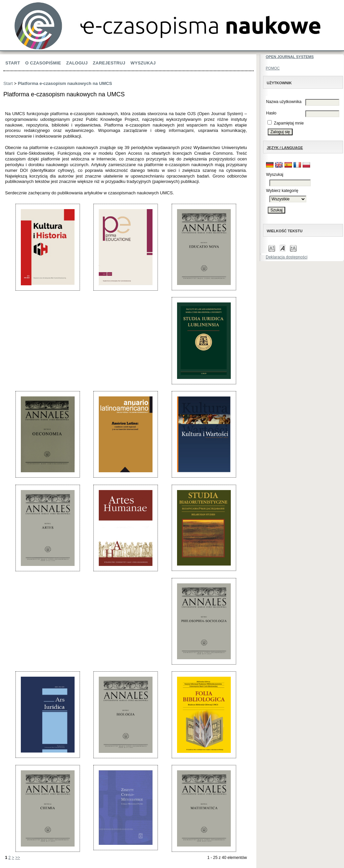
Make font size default (283, 248)
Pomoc (273, 68)
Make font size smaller (272, 248)
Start (13, 63)
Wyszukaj (143, 63)
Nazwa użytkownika (284, 102)
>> (17, 858)
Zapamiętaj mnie (289, 123)
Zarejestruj (109, 63)
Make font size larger (293, 248)
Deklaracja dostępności (287, 257)
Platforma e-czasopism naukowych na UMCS (65, 83)
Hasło (271, 113)
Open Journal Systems (290, 57)
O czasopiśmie (43, 63)
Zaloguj (77, 63)
